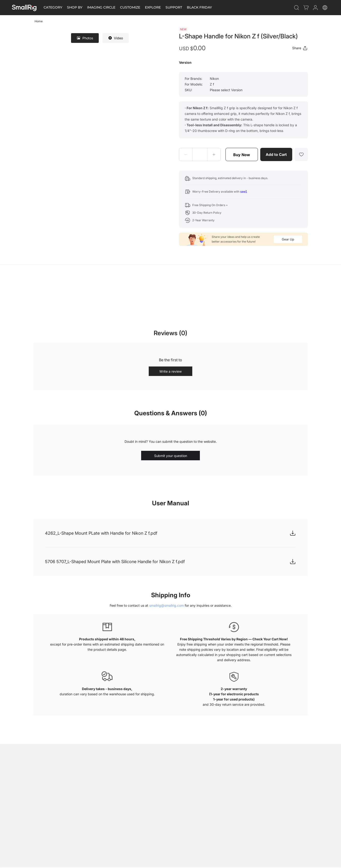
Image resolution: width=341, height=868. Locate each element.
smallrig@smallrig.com (166, 605)
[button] (186, 154)
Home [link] (39, 21)
